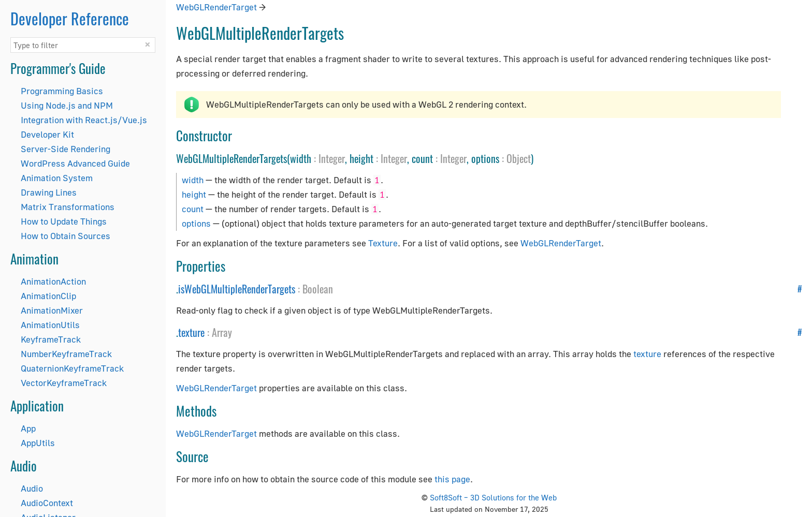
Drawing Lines (49, 192)
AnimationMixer (52, 310)
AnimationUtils (50, 325)
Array (222, 332)
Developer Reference (70, 18)
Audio (32, 488)
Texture (383, 243)
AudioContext (47, 503)
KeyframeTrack (51, 339)
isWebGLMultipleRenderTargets (237, 289)
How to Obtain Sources (66, 236)
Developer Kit (47, 134)
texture (191, 332)
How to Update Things (64, 221)
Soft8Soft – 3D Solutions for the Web (493, 497)
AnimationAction (53, 281)
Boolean (318, 289)
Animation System (57, 178)
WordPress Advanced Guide (75, 163)
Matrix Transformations (68, 207)
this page (452, 479)
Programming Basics (62, 91)
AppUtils (38, 443)
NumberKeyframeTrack (66, 354)
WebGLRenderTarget (216, 7)
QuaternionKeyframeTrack (72, 368)
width (193, 180)
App (28, 428)
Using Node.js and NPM (67, 105)
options (196, 223)
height (194, 194)
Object (519, 158)
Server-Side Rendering (66, 149)
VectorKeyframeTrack (64, 383)
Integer (332, 158)
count (193, 209)
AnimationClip (48, 296)
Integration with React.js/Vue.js (84, 120)
